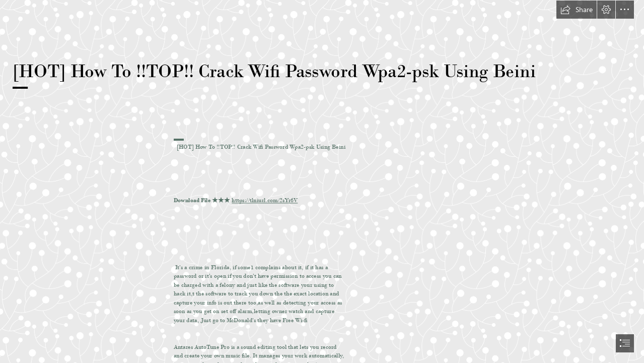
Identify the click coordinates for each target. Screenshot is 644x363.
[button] (577, 10)
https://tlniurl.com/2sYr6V (265, 200)
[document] (322, 181)
